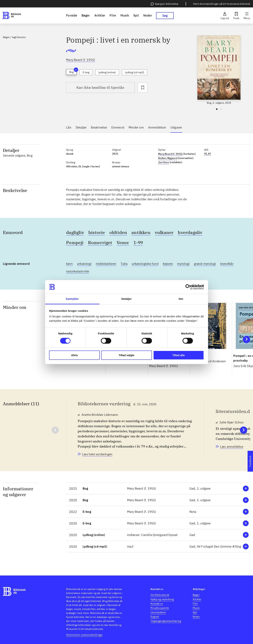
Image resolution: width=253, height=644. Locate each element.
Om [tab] (181, 299)
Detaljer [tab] (127, 299)
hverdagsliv (190, 232)
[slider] (219, 70)
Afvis (75, 355)
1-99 (138, 243)
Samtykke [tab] (72, 299)
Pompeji (75, 243)
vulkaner (164, 232)
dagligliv (75, 232)
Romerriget (100, 243)
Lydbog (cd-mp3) (135, 72)
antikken (141, 232)
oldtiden (118, 232)
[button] (158, 489)
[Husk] (236, 16)
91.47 (207, 154)
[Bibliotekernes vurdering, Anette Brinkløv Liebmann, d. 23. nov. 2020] (97, 454)
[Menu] (247, 16)
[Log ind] (225, 16)
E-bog (86, 72)
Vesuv (123, 243)
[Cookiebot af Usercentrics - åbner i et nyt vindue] (188, 287)
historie (97, 232)
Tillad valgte (126, 355)
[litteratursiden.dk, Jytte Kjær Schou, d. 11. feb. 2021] (232, 447)
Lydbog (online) (107, 72)
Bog (73, 71)
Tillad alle (179, 355)
